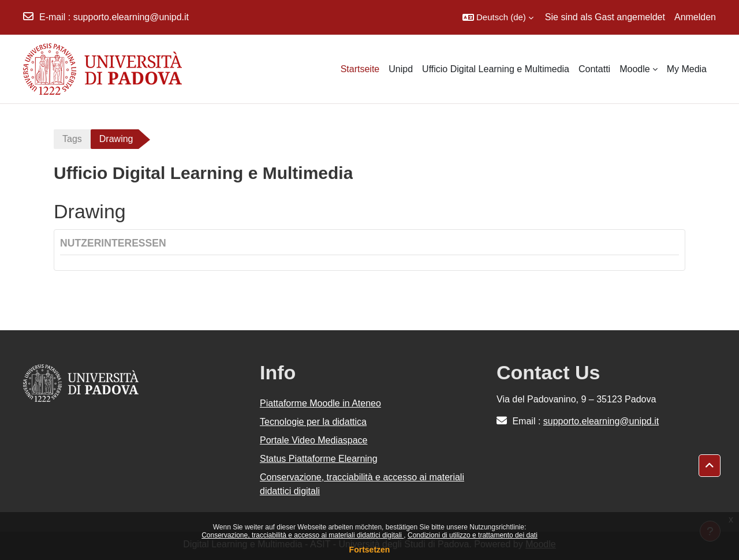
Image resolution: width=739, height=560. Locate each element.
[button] (498, 17)
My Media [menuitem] (687, 69)
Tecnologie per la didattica (313, 422)
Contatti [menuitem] (594, 69)
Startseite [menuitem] (360, 69)
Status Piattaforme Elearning (319, 459)
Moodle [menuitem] (635, 69)
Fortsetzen (370, 550)
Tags (72, 139)
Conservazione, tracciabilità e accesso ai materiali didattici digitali (303, 535)
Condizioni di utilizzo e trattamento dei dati (473, 535)
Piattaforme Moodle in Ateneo (320, 403)
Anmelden (695, 17)
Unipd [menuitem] (401, 69)
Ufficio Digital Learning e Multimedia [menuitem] (496, 69)
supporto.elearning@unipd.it (131, 17)
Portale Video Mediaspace (314, 440)
